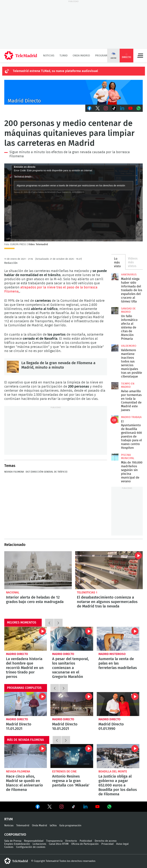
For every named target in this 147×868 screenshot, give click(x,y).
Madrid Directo (17, 654)
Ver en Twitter (50, 807)
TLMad (64, 56)
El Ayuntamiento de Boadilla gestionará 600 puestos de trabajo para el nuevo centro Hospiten (115, 419)
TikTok (114, 108)
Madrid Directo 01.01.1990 (118, 704)
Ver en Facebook (38, 807)
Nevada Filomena (14, 472)
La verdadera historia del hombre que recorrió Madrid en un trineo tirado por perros (26, 639)
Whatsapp (139, 108)
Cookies (9, 847)
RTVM (9, 819)
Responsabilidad (34, 841)
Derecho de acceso (106, 841)
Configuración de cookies (31, 847)
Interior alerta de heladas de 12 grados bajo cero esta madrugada (38, 570)
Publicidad (86, 841)
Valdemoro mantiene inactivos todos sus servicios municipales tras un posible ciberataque (115, 348)
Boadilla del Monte (113, 771)
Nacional (13, 592)
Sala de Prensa (13, 841)
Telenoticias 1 (87, 592)
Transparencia (54, 841)
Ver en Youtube (97, 807)
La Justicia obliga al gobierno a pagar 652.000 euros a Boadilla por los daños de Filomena (118, 756)
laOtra (53, 826)
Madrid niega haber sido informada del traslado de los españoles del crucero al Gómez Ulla (115, 277)
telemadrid (16, 861)
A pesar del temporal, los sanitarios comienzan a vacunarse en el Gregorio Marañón (72, 639)
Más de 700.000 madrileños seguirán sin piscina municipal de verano (115, 457)
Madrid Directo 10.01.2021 (72, 704)
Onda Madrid (81, 56)
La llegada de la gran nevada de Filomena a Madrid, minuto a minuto (13, 367)
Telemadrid (23, 826)
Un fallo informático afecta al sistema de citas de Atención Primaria (115, 311)
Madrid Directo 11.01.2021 (26, 704)
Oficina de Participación (85, 844)
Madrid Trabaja (131, 417)
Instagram (106, 108)
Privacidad (107, 844)
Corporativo (15, 835)
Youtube (130, 108)
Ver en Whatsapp (109, 807)
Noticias (49, 56)
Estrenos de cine (64, 771)
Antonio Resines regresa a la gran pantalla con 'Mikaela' (72, 756)
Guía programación (70, 826)
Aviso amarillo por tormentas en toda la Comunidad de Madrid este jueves (115, 386)
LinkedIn (122, 108)
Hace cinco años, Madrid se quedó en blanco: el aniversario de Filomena (26, 756)
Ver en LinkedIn (85, 807)
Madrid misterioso (112, 654)
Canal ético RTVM (59, 844)
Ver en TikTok (73, 807)
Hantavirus (129, 275)
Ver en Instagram (62, 807)
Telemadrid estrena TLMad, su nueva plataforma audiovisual (55, 71)
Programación (105, 56)
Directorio (71, 841)
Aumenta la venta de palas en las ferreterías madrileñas (118, 639)
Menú (140, 56)
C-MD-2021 (73, 92)
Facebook (89, 108)
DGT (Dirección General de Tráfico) (46, 472)
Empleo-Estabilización (17, 844)
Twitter (98, 108)
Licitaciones (39, 844)
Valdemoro (129, 346)
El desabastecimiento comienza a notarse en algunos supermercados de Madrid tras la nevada (109, 570)
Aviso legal (122, 844)
